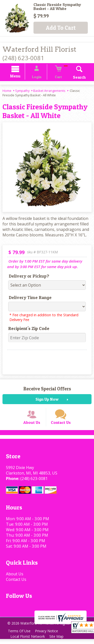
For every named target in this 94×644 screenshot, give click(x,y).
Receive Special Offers (47, 389)
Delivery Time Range (28, 298)
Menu (20, 77)
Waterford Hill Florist (39, 49)
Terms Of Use (20, 636)
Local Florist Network (28, 641)
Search (75, 78)
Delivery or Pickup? (27, 277)
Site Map (59, 641)
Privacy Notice (49, 636)
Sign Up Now (47, 400)
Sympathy (22, 91)
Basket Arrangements (49, 91)
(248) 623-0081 (23, 58)
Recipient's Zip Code (27, 329)
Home (7, 91)
